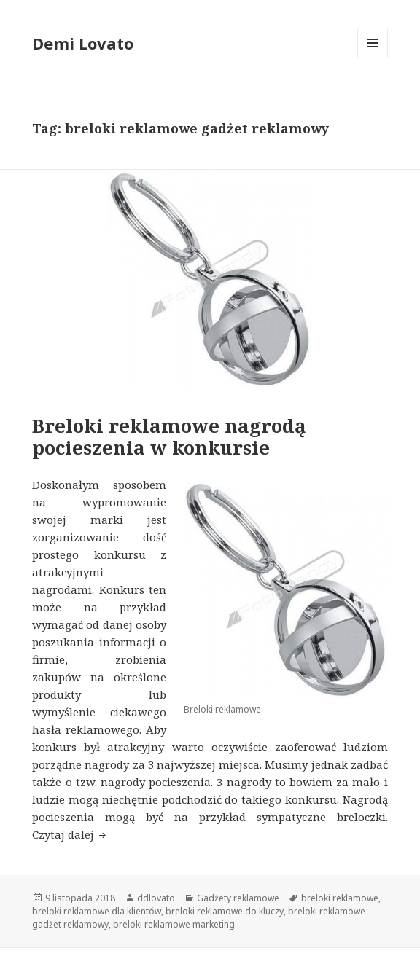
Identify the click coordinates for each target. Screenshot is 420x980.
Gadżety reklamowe (238, 898)
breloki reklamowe (340, 898)
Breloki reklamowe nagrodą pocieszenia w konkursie (169, 436)
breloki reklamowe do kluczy (225, 911)
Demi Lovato (83, 43)
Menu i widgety (373, 58)
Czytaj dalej (70, 834)
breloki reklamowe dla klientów (97, 911)
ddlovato (156, 898)
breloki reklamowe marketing (174, 924)
